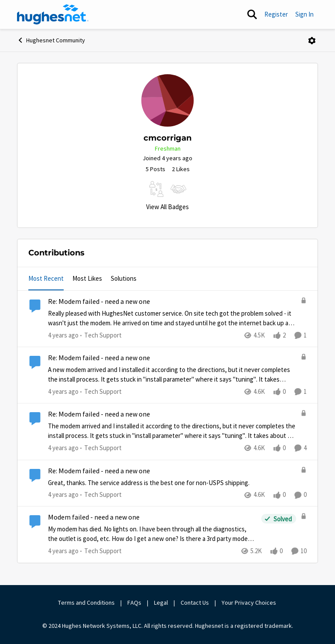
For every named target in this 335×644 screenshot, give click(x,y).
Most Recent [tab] (46, 278)
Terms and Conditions (86, 603)
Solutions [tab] (124, 278)
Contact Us (195, 603)
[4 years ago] (63, 336)
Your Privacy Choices (250, 603)
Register (276, 14)
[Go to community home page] (53, 14)
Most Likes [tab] (87, 278)
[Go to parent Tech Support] (101, 336)
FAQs (134, 603)
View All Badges (167, 207)
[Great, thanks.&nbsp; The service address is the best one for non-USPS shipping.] (172, 483)
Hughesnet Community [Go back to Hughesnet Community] (51, 40)
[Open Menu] (312, 41)
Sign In (304, 14)
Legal (161, 603)
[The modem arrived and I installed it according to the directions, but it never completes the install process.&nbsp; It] (172, 431)
